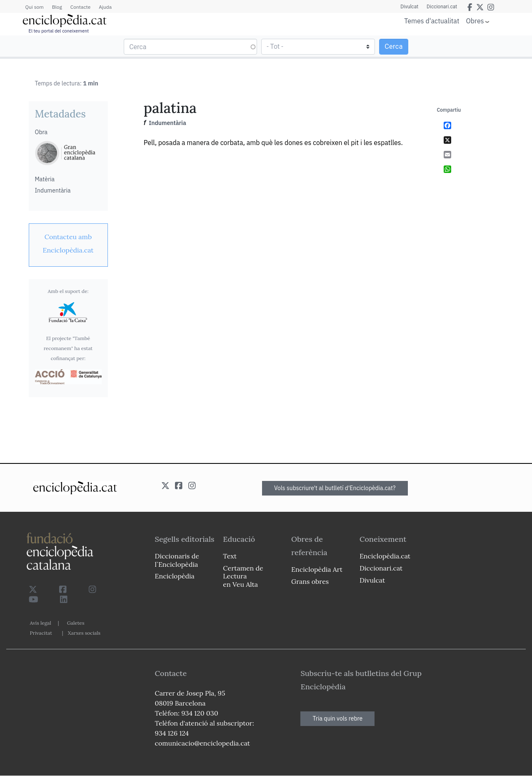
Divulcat (409, 7)
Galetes (76, 623)
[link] (68, 243)
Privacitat (41, 633)
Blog (57, 7)
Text (230, 556)
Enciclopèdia (175, 576)
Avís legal (41, 623)
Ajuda (105, 7)
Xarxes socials (84, 633)
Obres (475, 21)
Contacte (80, 7)
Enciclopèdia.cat (385, 556)
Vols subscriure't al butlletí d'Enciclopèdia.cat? (335, 488)
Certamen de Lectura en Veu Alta (243, 576)
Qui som (35, 7)
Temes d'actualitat (432, 21)
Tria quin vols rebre (337, 718)
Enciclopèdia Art (317, 569)
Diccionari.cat (442, 7)
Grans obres (310, 581)
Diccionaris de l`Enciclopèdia (177, 560)
